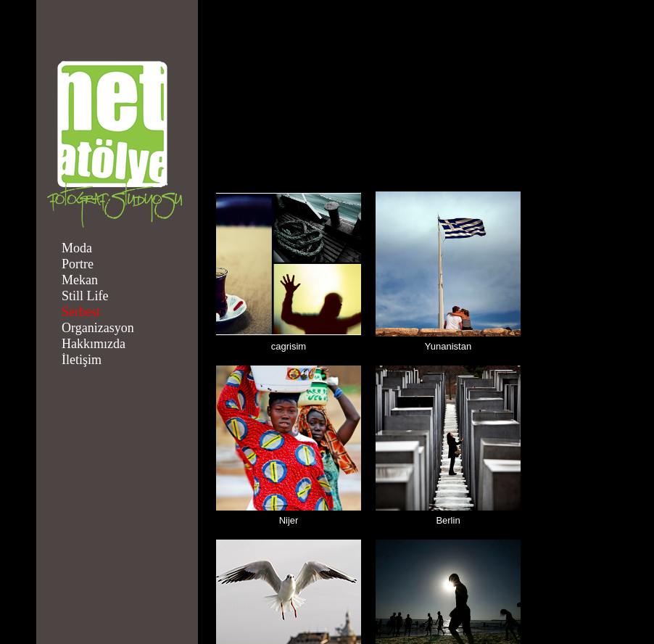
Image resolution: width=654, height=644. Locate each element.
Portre (78, 264)
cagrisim (289, 346)
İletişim (82, 360)
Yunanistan (448, 346)
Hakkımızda (94, 344)
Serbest (81, 312)
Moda (77, 248)
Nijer (289, 520)
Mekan (80, 280)
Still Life (85, 296)
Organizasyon (98, 328)
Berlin (448, 520)
